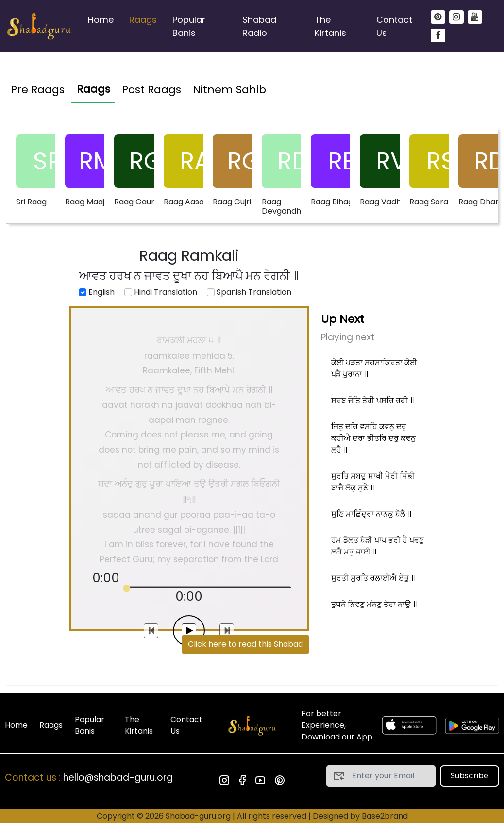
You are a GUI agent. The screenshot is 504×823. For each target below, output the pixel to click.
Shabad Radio (259, 26)
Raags (143, 20)
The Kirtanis (330, 26)
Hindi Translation (161, 292)
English (97, 292)
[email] (388, 776)
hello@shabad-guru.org (118, 778)
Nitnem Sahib (229, 90)
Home (101, 20)
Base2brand (385, 816)
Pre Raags (38, 90)
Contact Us (394, 26)
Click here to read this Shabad (245, 644)
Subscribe (470, 776)
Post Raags (151, 90)
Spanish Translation (249, 292)
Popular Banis (189, 26)
